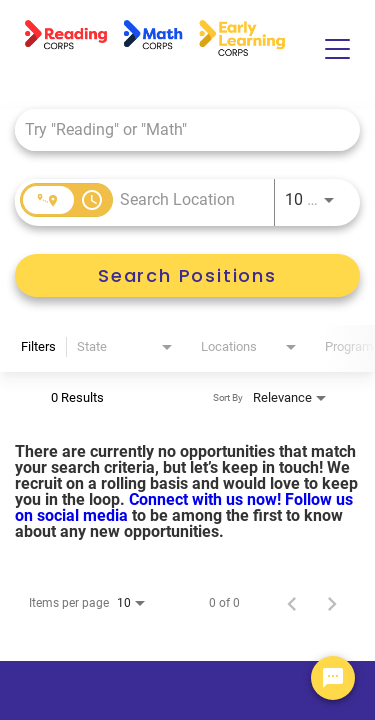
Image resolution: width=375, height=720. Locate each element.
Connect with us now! (207, 499)
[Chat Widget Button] (333, 678)
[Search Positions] (187, 275)
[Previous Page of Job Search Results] (292, 603)
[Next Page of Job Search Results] (332, 603)
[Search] (187, 275)
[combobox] (177, 129)
